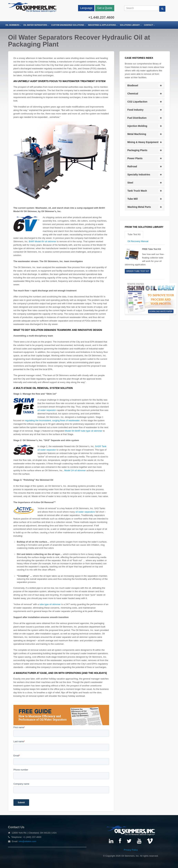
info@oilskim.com (27, 841)
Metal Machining (137, 134)
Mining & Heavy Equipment (143, 142)
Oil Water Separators (35, 25)
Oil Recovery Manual (138, 241)
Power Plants (135, 158)
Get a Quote (105, 8)
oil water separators (85, 512)
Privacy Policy (131, 850)
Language (86, 8)
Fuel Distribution (137, 118)
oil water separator (47, 410)
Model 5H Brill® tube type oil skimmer (84, 431)
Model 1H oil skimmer (75, 470)
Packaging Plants (137, 150)
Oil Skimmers (12, 25)
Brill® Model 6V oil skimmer (42, 241)
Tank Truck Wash (137, 191)
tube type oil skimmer (50, 604)
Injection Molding (137, 126)
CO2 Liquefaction (137, 102)
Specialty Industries (139, 175)
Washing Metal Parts (139, 207)
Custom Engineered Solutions (68, 25)
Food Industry (135, 110)
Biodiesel (133, 85)
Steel (130, 183)
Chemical (133, 94)
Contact (148, 25)
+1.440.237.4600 (101, 17)
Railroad (132, 166)
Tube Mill (133, 199)
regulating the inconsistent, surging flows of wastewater (52, 420)
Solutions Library (130, 25)
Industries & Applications (102, 25)
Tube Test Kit (134, 234)
